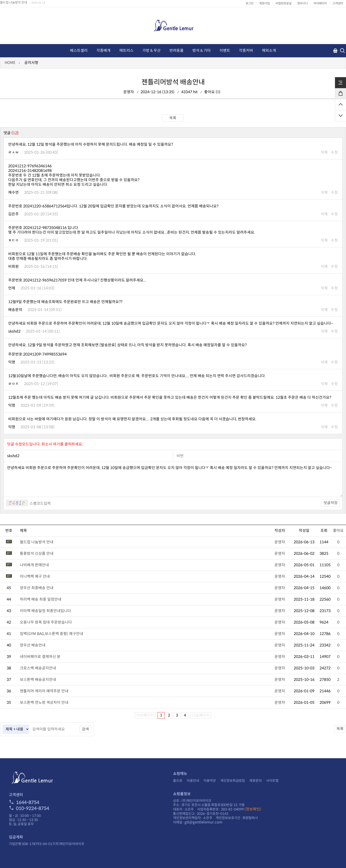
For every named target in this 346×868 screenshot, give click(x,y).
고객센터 (338, 3)
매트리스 (126, 51)
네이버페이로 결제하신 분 (40, 657)
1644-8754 (24, 803)
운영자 (280, 542)
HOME (10, 63)
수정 (334, 152)
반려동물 (177, 51)
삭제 (324, 152)
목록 (173, 118)
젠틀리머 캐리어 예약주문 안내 (44, 691)
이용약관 (210, 781)
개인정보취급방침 (233, 781)
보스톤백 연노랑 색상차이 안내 (44, 703)
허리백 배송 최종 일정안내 (41, 599)
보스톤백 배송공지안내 (38, 680)
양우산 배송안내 (33, 645)
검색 (85, 729)
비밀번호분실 (284, 3)
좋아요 (338, 531)
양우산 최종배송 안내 (37, 588)
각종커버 (246, 51)
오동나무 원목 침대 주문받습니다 (46, 622)
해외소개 (269, 51)
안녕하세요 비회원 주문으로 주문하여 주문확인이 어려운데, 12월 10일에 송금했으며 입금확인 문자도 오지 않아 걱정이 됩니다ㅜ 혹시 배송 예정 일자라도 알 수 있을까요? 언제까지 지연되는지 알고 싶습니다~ (173, 479)
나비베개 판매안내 (34, 565)
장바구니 (303, 3)
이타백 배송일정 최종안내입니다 (45, 611)
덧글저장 (331, 503)
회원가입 (265, 3)
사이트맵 (272, 781)
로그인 (250, 3)
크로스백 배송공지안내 (38, 668)
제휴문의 (256, 781)
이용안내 (193, 781)
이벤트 (225, 51)
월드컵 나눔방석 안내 (14, 2)
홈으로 (178, 781)
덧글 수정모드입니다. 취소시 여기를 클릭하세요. (45, 444)
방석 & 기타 (202, 51)
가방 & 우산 (151, 51)
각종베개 (103, 51)
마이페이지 (320, 3)
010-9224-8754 (29, 808)
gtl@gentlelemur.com (203, 822)
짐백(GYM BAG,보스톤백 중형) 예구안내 (52, 634)
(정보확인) (253, 809)
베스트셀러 (79, 51)
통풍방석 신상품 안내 (37, 554)
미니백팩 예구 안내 (35, 576)
